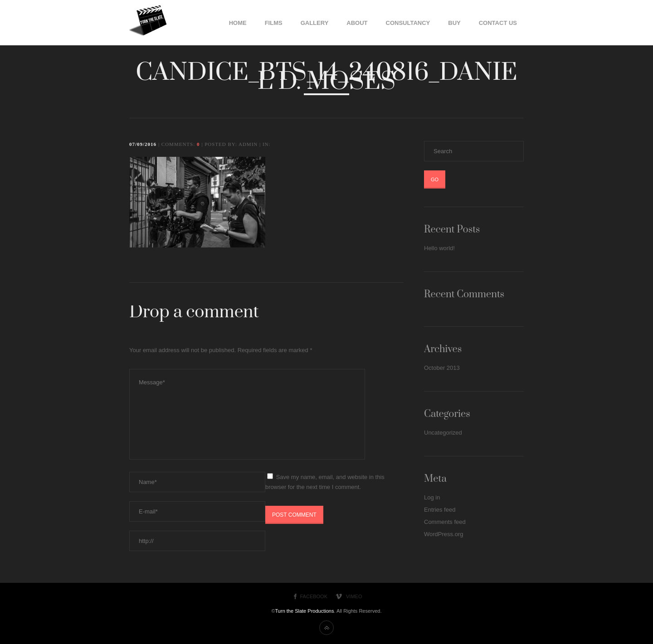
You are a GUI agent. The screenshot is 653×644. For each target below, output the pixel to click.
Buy (454, 23)
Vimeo (354, 596)
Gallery (315, 23)
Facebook (314, 596)
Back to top (326, 628)
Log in (432, 497)
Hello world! (439, 248)
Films (274, 23)
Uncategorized (443, 433)
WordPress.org (443, 534)
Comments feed (445, 522)
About (357, 23)
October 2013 (442, 368)
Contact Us (498, 23)
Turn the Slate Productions (305, 611)
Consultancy (408, 23)
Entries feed (440, 510)
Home (238, 23)
